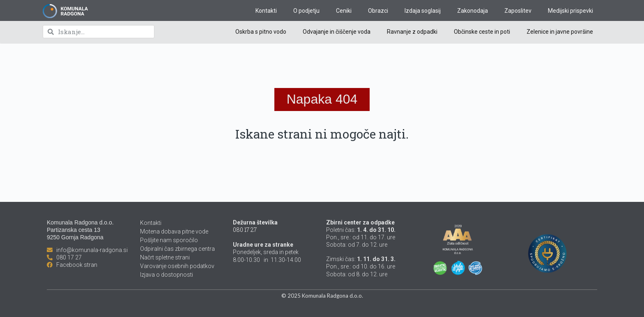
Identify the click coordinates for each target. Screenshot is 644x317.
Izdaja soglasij (423, 11)
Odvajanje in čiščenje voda (337, 32)
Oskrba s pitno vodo (261, 32)
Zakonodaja (473, 11)
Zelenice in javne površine (560, 32)
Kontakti (266, 11)
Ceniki (344, 11)
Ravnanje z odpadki (412, 32)
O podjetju (306, 11)
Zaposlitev (518, 11)
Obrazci (378, 11)
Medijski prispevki (570, 11)
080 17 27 (245, 230)
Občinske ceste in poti (482, 32)
